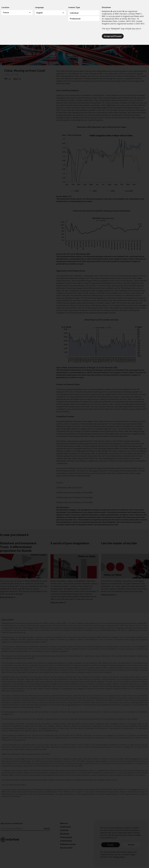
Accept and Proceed (113, 36)
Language (39, 7)
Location (5, 7)
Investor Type (74, 7)
